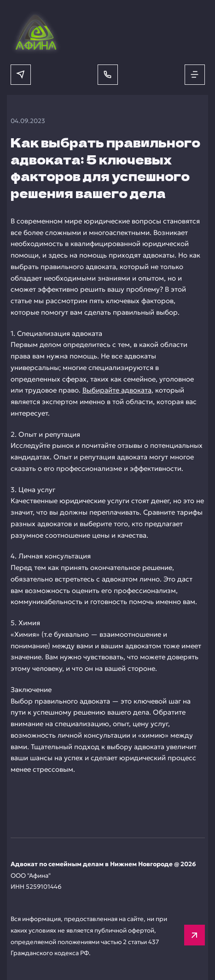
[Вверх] (195, 935)
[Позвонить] (108, 75)
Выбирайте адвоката (117, 390)
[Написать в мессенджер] (21, 75)
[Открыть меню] (195, 75)
